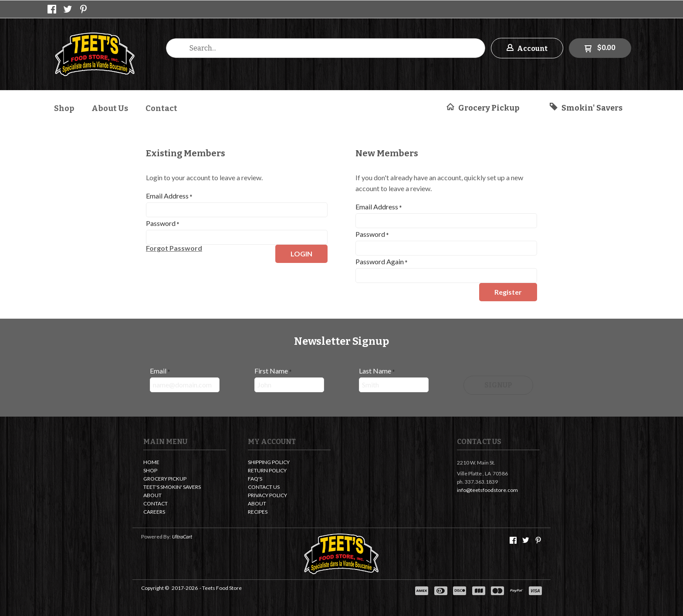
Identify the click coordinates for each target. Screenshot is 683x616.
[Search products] (326, 48)
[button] (527, 48)
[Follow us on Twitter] (68, 9)
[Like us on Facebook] (52, 9)
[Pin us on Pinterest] (84, 9)
